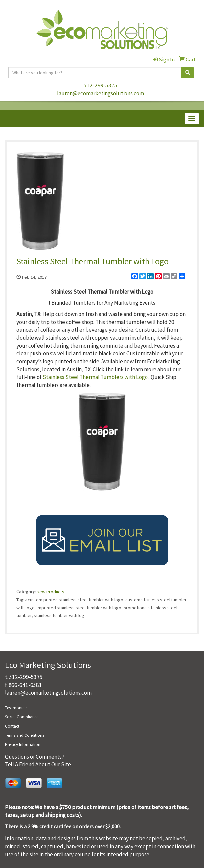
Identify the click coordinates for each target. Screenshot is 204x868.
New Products (51, 592)
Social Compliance (22, 717)
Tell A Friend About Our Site (38, 764)
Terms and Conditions (24, 735)
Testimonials (16, 708)
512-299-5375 (101, 85)
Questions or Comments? (35, 757)
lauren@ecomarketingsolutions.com (101, 93)
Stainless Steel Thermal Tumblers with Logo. (96, 377)
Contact (12, 726)
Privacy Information (23, 745)
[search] (188, 73)
